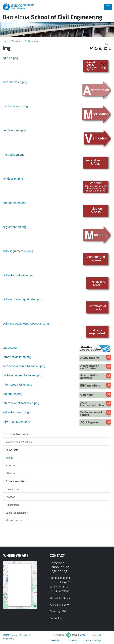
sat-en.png (10, 348)
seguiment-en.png (15, 227)
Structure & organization (19, 434)
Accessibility (54, 640)
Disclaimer (72, 640)
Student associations (17, 481)
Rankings (11, 465)
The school (16, 41)
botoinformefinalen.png (18, 275)
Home (5, 41)
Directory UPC (58, 611)
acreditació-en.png (15, 82)
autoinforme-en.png (16, 412)
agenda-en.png (12, 394)
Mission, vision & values (19, 442)
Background (12, 489)
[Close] (108, 7)
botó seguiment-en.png (18, 251)
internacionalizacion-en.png (21, 403)
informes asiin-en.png (17, 357)
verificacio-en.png (14, 130)
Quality (28, 41)
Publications (12, 505)
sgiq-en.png (10, 58)
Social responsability (17, 513)
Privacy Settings (94, 640)
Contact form (57, 618)
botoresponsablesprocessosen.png (26, 324)
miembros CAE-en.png (17, 385)
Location (10, 497)
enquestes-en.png (14, 203)
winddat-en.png (13, 179)
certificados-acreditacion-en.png (24, 366)
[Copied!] (110, 48)
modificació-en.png (15, 106)
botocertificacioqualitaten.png (22, 299)
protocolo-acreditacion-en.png (22, 375)
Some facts (12, 450)
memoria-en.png (14, 155)
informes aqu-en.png (16, 422)
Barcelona (53, 17)
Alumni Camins (14, 520)
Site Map (97, 635)
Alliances (11, 473)
